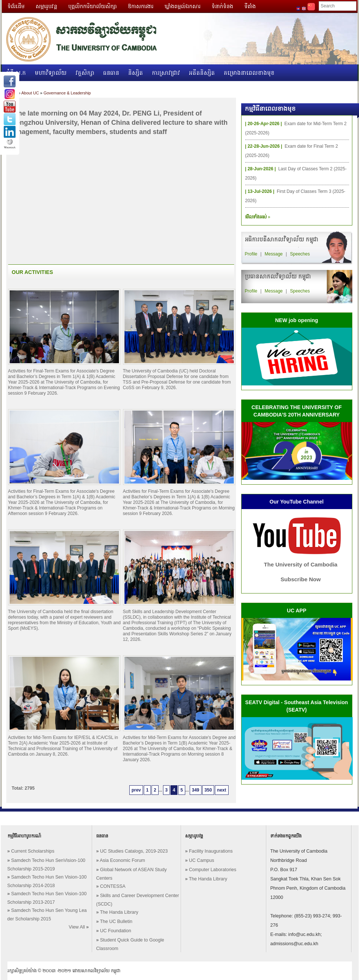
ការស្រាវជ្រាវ (166, 73)
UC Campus (202, 860)
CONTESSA (113, 886)
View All (77, 927)
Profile (251, 254)
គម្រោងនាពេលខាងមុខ (249, 73)
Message (274, 254)
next (222, 790)
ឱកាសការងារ (141, 6)
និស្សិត (136, 73)
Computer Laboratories (213, 870)
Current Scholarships (33, 851)
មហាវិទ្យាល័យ (51, 73)
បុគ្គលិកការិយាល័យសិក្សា (92, 6)
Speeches (300, 254)
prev (136, 790)
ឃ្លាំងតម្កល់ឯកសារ (182, 6)
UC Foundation (116, 931)
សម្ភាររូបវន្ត (46, 6)
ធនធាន (111, 73)
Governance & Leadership (67, 93)
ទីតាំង (250, 6)
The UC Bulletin (116, 922)
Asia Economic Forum (122, 860)
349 (196, 790)
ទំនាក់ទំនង (222, 6)
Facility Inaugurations (211, 851)
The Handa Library (119, 912)
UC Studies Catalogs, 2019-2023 (134, 851)
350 (208, 790)
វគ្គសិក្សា (85, 73)
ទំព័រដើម (16, 6)
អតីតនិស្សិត (202, 73)
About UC (30, 93)
